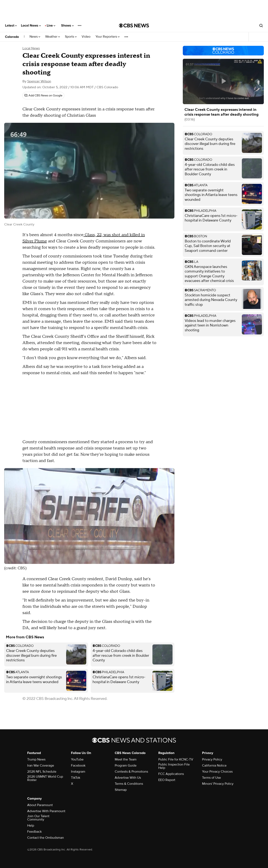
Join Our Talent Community (38, 818)
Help (31, 826)
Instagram (78, 772)
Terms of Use (211, 778)
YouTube (77, 759)
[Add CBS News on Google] (43, 96)
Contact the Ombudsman (46, 838)
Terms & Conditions (129, 784)
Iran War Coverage (41, 766)
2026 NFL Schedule (42, 772)
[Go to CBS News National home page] (134, 26)
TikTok (76, 778)
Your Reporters (108, 37)
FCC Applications (171, 774)
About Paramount (40, 805)
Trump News (36, 759)
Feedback (34, 832)
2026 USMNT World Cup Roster (45, 778)
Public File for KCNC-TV (176, 759)
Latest (11, 26)
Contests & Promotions (131, 772)
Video (86, 37)
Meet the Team (126, 759)
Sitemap (121, 790)
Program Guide (126, 766)
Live (51, 26)
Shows (67, 26)
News (35, 37)
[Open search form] (261, 26)
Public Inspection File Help (174, 766)
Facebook (78, 766)
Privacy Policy (212, 759)
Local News (31, 26)
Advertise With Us (128, 778)
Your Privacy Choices (217, 772)
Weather (53, 37)
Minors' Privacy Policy (218, 784)
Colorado (12, 37)
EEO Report (167, 780)
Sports (71, 37)
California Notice (214, 766)
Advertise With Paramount (46, 811)
